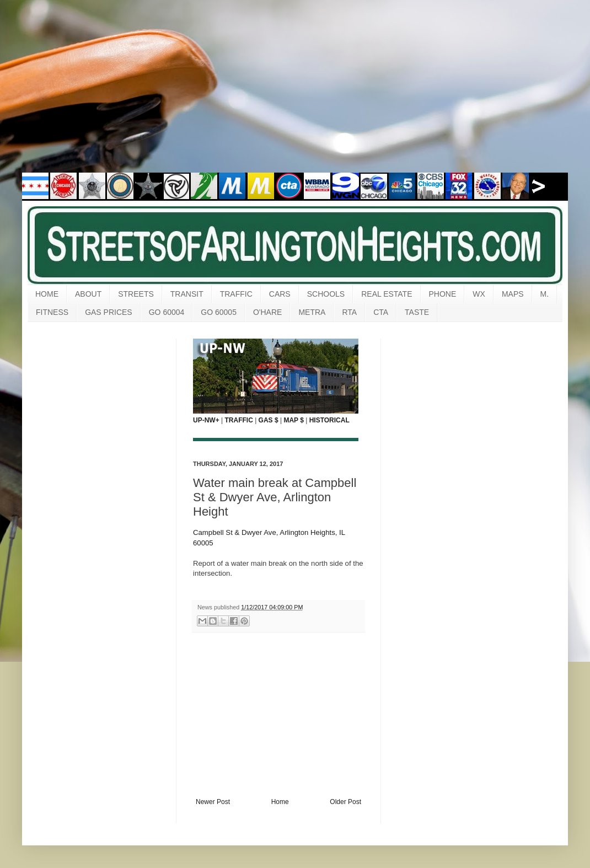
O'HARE (267, 312)
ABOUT (88, 294)
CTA (381, 312)
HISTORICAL (329, 420)
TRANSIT (187, 294)
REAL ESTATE (387, 294)
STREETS (136, 294)
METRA (312, 312)
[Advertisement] (295, 94)
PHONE (443, 294)
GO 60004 (167, 312)
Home (280, 802)
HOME (47, 294)
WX (479, 294)
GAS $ (269, 420)
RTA (349, 312)
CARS (280, 294)
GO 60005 (219, 312)
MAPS (513, 294)
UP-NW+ (206, 420)
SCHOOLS (326, 294)
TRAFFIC (236, 294)
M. (545, 294)
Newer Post (213, 802)
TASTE (417, 312)
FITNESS (52, 312)
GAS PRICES (109, 312)
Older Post (345, 802)
